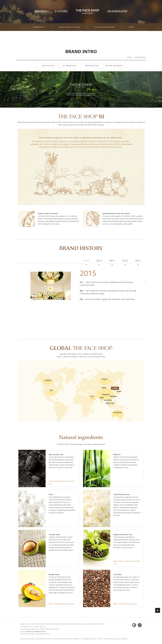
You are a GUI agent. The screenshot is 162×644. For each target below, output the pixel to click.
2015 (86, 261)
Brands (41, 11)
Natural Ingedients (114, 66)
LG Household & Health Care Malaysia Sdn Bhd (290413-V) (57, 639)
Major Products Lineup (69, 27)
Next (154, 96)
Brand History (92, 66)
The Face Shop (48, 66)
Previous (8, 96)
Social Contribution (104, 27)
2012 (125, 261)
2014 (99, 261)
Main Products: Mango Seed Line (61, 604)
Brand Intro (39, 27)
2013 (112, 261)
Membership (117, 11)
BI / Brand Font (70, 66)
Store (131, 27)
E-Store (61, 11)
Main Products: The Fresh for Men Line (127, 562)
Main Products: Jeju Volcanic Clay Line (61, 482)
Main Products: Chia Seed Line (125, 604)
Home (129, 57)
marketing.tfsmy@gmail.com (35, 631)
